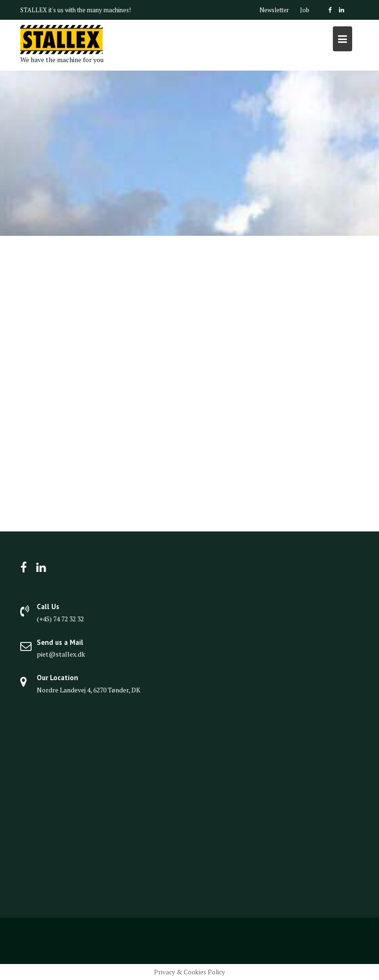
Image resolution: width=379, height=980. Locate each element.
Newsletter (274, 10)
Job (305, 10)
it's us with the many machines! (90, 10)
